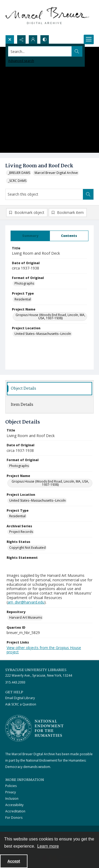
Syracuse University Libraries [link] (36, 670)
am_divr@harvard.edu (26, 602)
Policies (11, 786)
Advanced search (21, 61)
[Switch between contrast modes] (45, 39)
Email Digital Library (20, 698)
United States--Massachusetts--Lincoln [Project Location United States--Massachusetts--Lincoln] (43, 334)
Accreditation (15, 811)
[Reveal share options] (21, 39)
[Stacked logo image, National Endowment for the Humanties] (34, 728)
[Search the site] (40, 51)
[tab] (30, 236)
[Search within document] (88, 194)
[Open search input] (10, 39)
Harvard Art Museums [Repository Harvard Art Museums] (26, 617)
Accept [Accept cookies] (14, 861)
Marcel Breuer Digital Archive (56, 173)
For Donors (14, 818)
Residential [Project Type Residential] (23, 299)
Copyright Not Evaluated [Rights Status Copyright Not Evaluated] (27, 548)
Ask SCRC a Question (21, 704)
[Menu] (89, 39)
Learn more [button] (48, 846)
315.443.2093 (15, 682)
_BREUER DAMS (19, 173)
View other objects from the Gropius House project (44, 650)
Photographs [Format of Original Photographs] (24, 283)
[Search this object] (44, 194)
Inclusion (12, 799)
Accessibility (14, 805)
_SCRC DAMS (17, 181)
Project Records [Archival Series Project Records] (21, 532)
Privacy (11, 792)
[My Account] (33, 39)
